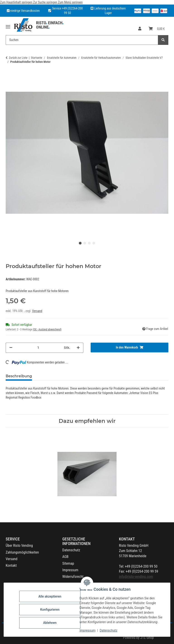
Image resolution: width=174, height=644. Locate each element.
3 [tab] (89, 243)
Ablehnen (50, 623)
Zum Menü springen (70, 2)
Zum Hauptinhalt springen (17, 2)
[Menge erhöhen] (78, 348)
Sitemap (68, 563)
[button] (140, 29)
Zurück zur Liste (18, 58)
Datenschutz (109, 630)
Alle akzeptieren (50, 596)
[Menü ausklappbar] (8, 25)
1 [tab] (80, 243)
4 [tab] (94, 243)
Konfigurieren (50, 610)
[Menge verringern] (11, 348)
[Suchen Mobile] (82, 40)
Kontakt (11, 565)
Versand (37, 311)
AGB (65, 557)
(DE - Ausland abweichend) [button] (47, 329)
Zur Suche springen (45, 2)
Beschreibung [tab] (19, 376)
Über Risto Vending (19, 546)
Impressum (87, 630)
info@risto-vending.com (136, 577)
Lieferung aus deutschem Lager (108, 11)
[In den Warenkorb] (129, 347)
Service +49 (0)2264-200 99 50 (67, 11)
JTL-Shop (147, 638)
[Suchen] (163, 40)
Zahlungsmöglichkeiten (22, 552)
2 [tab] (85, 243)
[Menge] (38, 348)
